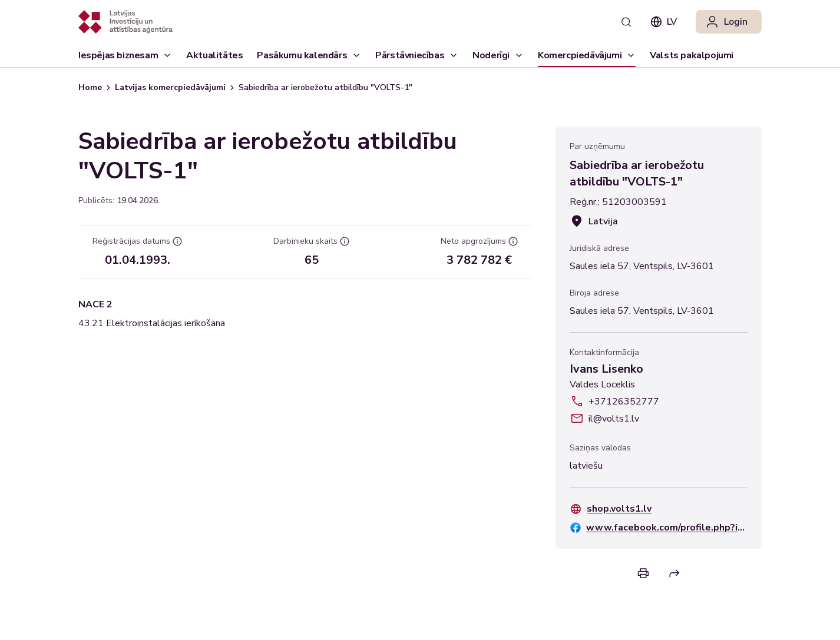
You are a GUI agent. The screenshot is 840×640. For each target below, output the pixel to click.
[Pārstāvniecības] (417, 55)
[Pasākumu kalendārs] (309, 55)
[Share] (674, 573)
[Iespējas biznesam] (125, 55)
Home (90, 87)
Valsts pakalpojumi (692, 58)
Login (726, 22)
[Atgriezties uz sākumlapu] (125, 22)
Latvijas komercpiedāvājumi (170, 87)
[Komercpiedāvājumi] (587, 55)
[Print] (643, 573)
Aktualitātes (214, 58)
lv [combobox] (664, 22)
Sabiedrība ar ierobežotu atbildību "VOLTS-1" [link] (325, 87)
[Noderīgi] (498, 55)
